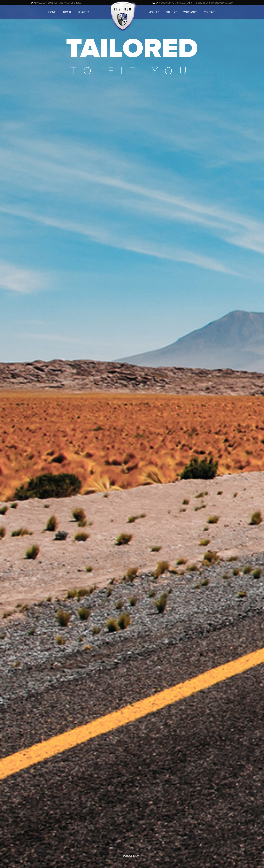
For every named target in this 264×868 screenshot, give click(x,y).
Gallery (171, 12)
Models (154, 12)
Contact (210, 12)
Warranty (190, 12)
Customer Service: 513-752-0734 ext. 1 (172, 3)
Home (52, 12)
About (67, 12)
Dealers (83, 12)
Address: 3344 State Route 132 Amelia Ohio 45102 (56, 3)
